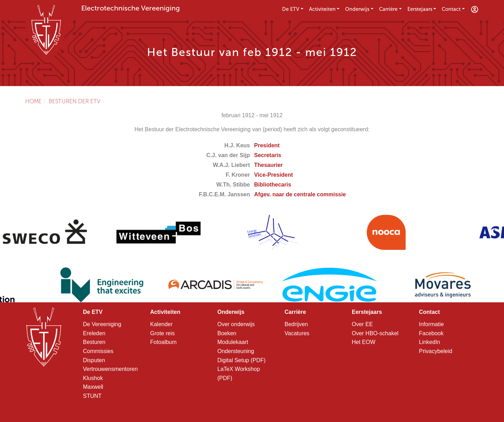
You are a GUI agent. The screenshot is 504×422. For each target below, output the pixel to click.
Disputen (94, 360)
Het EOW (364, 342)
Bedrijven (296, 324)
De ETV (291, 9)
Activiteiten (322, 9)
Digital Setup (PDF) (241, 360)
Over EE (362, 324)
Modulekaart (233, 342)
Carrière (388, 9)
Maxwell (93, 387)
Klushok (93, 378)
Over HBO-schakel (375, 333)
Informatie (431, 324)
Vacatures (297, 333)
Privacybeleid (436, 351)
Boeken (227, 333)
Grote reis (162, 333)
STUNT (92, 396)
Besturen (94, 342)
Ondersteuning (236, 351)
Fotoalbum (163, 342)
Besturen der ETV (75, 101)
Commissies (98, 351)
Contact (451, 9)
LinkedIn (430, 342)
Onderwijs (357, 9)
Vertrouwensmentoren (110, 369)
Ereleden (94, 333)
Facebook (431, 333)
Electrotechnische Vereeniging (131, 8)
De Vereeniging (102, 324)
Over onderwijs (236, 324)
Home (33, 101)
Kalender (161, 324)
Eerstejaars (420, 9)
